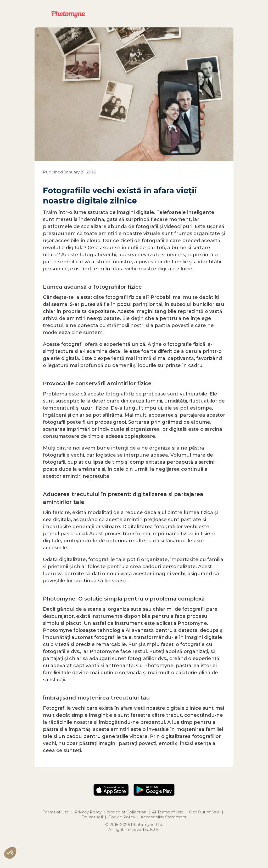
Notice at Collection (127, 812)
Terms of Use (56, 812)
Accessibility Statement (164, 817)
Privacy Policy (88, 812)
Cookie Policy (122, 817)
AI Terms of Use (168, 812)
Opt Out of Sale (204, 812)
